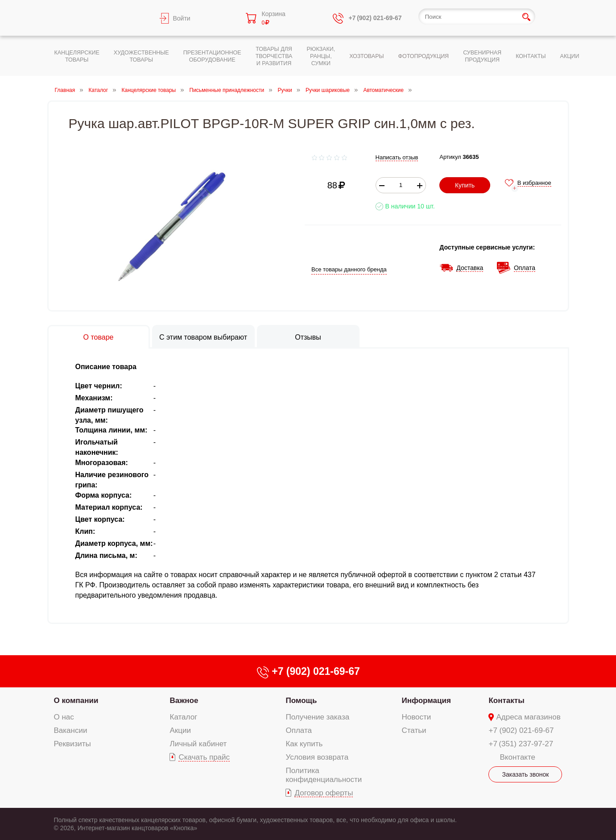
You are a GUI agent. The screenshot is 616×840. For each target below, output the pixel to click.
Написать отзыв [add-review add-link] (397, 157)
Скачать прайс (204, 757)
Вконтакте (517, 757)
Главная (65, 90)
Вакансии (71, 730)
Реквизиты (72, 744)
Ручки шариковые (328, 90)
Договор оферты (324, 793)
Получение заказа (317, 717)
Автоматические (383, 90)
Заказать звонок (526, 774)
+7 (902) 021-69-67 (521, 730)
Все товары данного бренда (349, 269)
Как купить (304, 744)
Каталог (99, 90)
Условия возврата (317, 757)
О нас (64, 717)
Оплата (298, 730)
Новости (417, 717)
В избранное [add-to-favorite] (534, 183)
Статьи (414, 730)
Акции (180, 730)
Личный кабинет (198, 744)
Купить (465, 185)
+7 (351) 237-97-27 (521, 744)
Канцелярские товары (149, 90)
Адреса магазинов (528, 717)
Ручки (285, 90)
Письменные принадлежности (227, 90)
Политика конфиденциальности (324, 775)
